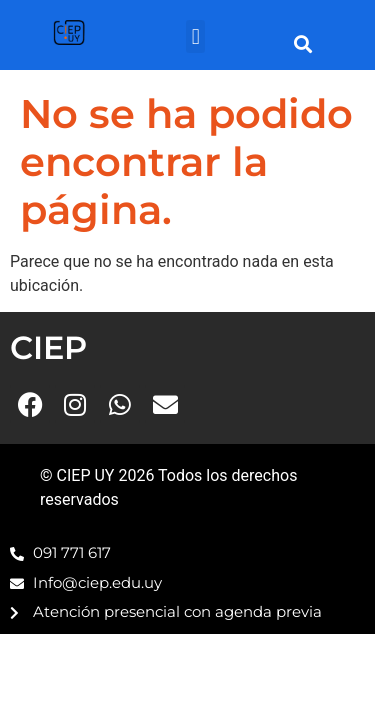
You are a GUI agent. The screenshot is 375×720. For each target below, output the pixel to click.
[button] (195, 36)
